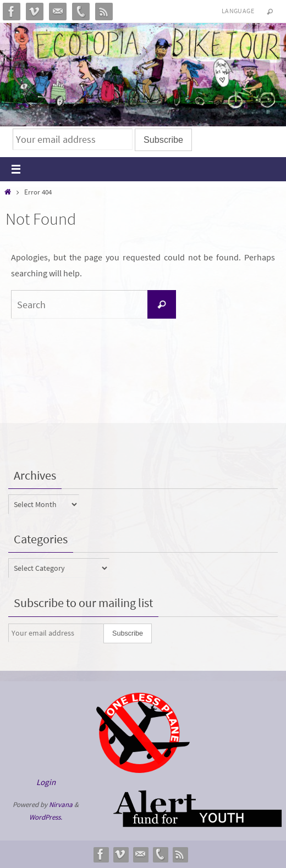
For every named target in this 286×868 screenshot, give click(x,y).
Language (238, 11)
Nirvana (61, 805)
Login (46, 782)
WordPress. (46, 817)
